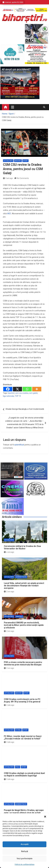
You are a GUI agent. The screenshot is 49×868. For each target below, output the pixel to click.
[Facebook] (8, 389)
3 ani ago (8, 178)
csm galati (33, 393)
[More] (37, 389)
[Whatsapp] (27, 389)
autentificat (19, 445)
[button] (45, 816)
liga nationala (8, 396)
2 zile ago (9, 705)
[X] (17, 389)
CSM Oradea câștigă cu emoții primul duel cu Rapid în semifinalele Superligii (24, 774)
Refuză (25, 851)
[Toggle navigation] (13, 107)
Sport (25, 161)
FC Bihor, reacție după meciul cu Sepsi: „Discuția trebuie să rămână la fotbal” (23, 737)
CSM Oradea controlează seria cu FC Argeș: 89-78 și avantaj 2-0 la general (22, 700)
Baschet (18, 161)
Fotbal (18, 730)
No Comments (23, 178)
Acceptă (25, 844)
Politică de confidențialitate (25, 864)
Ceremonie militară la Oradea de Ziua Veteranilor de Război (22, 547)
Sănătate (19, 617)
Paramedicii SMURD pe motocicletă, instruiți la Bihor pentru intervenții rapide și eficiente (24, 625)
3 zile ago (9, 742)
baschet (11, 393)
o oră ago (9, 552)
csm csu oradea (22, 393)
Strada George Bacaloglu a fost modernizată (25, 409)
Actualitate (8, 161)
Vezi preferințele (25, 859)
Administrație (21, 577)
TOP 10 (18, 396)
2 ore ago (9, 592)
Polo (18, 767)
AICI (9, 214)
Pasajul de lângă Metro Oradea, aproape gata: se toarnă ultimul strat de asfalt (24, 811)
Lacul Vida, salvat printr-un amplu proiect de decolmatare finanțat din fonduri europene (24, 586)
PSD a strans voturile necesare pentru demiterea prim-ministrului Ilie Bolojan (23, 663)
